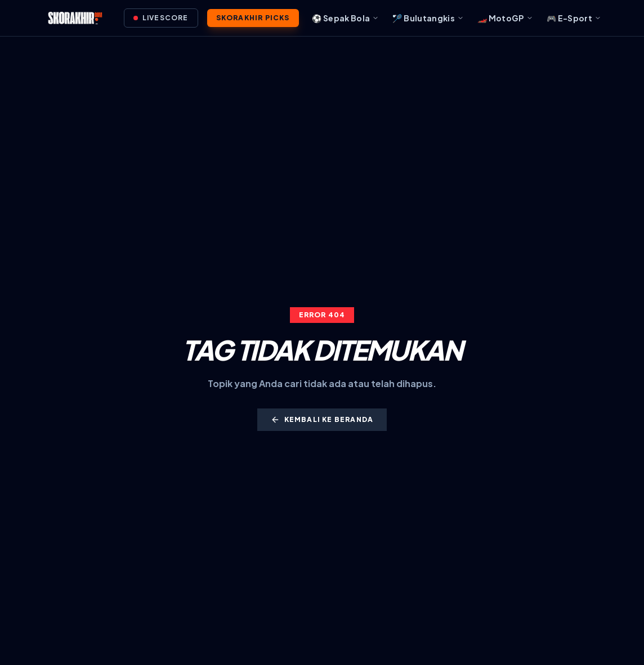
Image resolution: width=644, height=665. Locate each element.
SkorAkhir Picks (253, 18)
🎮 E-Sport (574, 18)
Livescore (161, 18)
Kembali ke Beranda (322, 420)
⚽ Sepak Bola (345, 18)
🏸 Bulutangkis (428, 18)
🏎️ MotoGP (505, 18)
